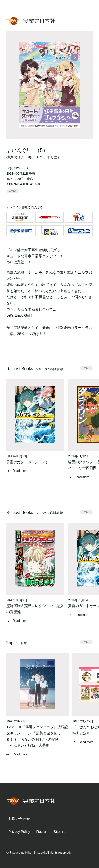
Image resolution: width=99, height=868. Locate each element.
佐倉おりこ (15, 157)
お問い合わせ (19, 819)
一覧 (86, 368)
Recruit (42, 832)
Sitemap (60, 832)
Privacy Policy (19, 832)
